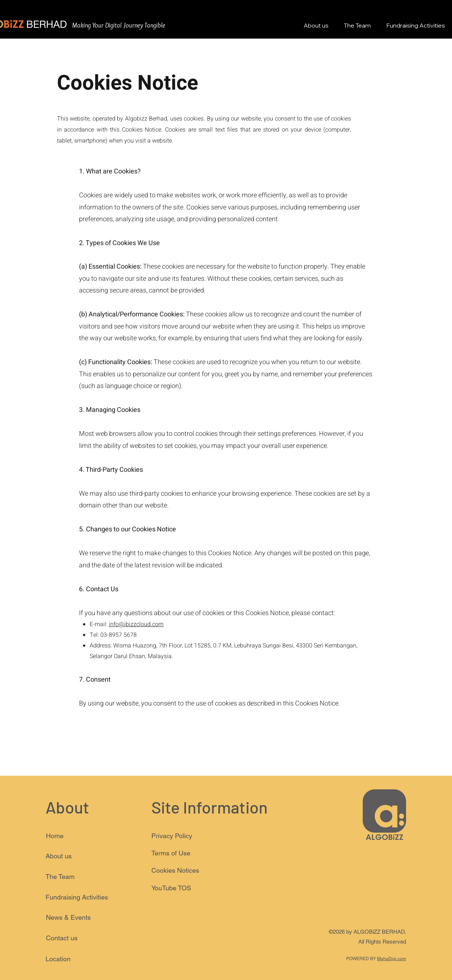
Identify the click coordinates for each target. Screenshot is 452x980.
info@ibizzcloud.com (136, 624)
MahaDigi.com (392, 959)
